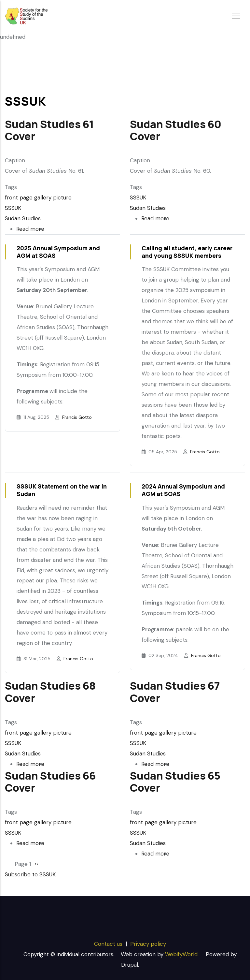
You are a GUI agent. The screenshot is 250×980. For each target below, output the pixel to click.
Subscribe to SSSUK (30, 874)
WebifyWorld (181, 954)
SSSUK (13, 208)
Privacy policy (148, 944)
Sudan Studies (23, 218)
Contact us (108, 944)
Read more (30, 229)
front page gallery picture (38, 197)
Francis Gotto (77, 417)
